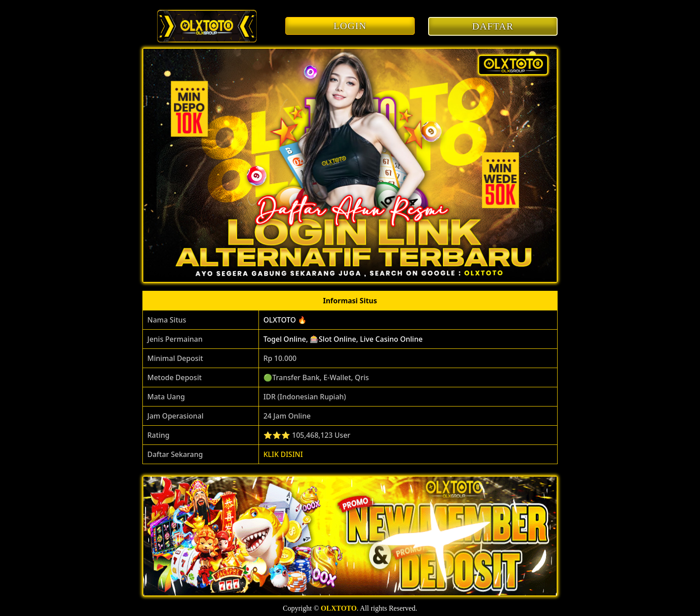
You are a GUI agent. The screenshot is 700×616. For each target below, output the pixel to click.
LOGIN (350, 26)
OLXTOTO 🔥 (285, 320)
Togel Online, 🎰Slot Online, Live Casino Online (343, 339)
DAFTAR (493, 26)
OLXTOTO (339, 608)
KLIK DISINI (283, 454)
